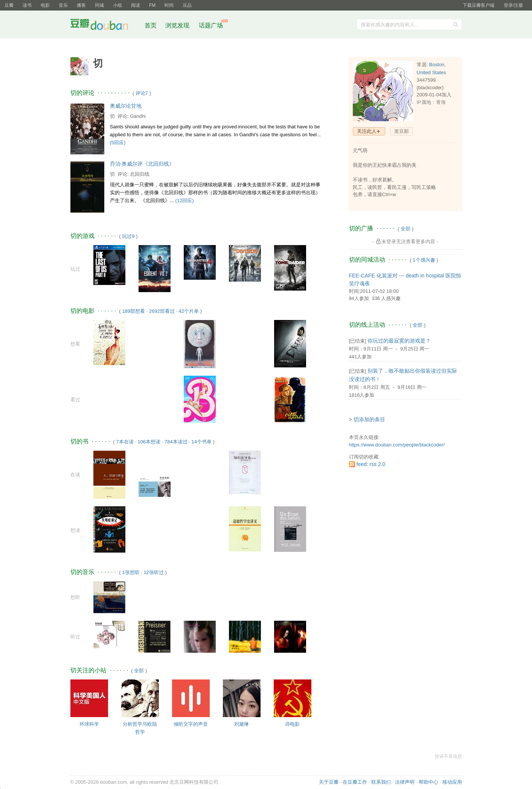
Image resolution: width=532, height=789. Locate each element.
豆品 (187, 5)
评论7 (142, 93)
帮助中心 (428, 782)
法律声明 (405, 782)
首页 (151, 25)
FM (152, 5)
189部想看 (133, 311)
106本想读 (149, 442)
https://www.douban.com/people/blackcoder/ (397, 445)
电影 (45, 5)
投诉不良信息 (448, 756)
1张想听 (131, 572)
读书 (27, 5)
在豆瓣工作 (355, 782)
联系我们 (381, 782)
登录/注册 (513, 5)
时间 (169, 5)
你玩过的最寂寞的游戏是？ (399, 341)
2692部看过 (162, 311)
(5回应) (118, 142)
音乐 (63, 5)
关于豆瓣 (329, 782)
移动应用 (452, 782)
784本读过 (176, 442)
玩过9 (128, 236)
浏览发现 (178, 25)
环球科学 (89, 724)
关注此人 (367, 131)
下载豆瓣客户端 (479, 5)
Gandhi (138, 116)
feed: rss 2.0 (371, 464)
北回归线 (140, 174)
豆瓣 (9, 5)
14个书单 (201, 442)
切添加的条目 (369, 419)
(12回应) (185, 200)
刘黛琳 (242, 724)
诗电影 (292, 724)
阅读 (136, 5)
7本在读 (125, 442)
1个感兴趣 (424, 260)
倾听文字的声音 (191, 724)
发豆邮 (402, 131)
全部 (139, 671)
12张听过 (153, 572)
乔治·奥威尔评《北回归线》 (142, 164)
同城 (99, 5)
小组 (117, 5)
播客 (81, 5)
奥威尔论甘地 (126, 106)
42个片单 (189, 311)
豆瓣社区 (105, 26)
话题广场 (211, 25)
